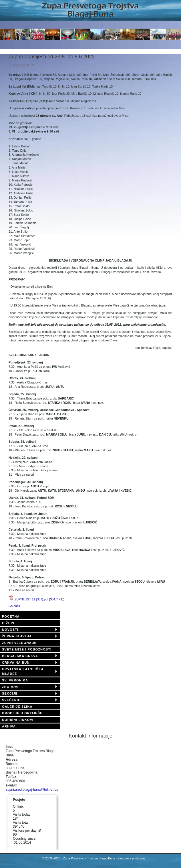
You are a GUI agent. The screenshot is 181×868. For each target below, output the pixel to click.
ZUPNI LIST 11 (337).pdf (39, 599)
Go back (14, 606)
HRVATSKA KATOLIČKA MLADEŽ (23, 671)
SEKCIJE (10, 693)
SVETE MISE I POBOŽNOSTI (27, 649)
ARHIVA (9, 726)
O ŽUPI (8, 623)
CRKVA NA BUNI (16, 663)
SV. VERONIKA (15, 680)
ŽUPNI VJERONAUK (19, 643)
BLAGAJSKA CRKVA (20, 656)
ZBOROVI (10, 687)
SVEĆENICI (12, 700)
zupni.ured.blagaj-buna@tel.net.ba (32, 790)
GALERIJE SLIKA (17, 707)
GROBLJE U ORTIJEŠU (22, 713)
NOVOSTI (10, 630)
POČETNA (11, 616)
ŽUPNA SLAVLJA (17, 636)
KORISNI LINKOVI (18, 720)
